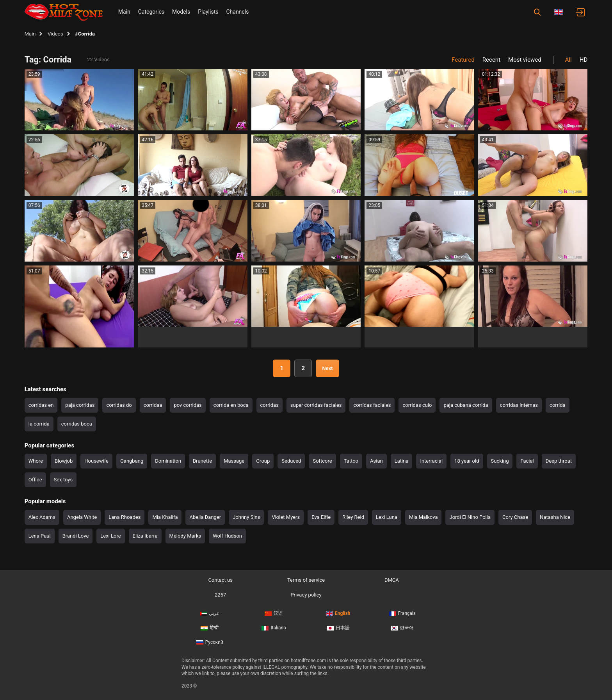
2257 (220, 595)
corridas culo (417, 405)
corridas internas (519, 405)
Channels (237, 12)
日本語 (338, 628)
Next (327, 368)
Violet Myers (286, 517)
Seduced (291, 461)
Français (402, 613)
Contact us (220, 580)
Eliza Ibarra (145, 536)
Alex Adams (42, 517)
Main (124, 12)
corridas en (41, 405)
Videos (55, 34)
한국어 (402, 628)
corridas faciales (372, 405)
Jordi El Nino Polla (470, 517)
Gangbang (132, 461)
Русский (210, 642)
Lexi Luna (387, 517)
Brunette (202, 461)
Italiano (274, 628)
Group (263, 461)
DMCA (392, 580)
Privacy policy (306, 595)
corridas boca (77, 424)
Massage (234, 461)
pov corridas (188, 405)
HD (584, 60)
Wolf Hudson (227, 536)
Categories (151, 12)
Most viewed (525, 60)
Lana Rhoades (125, 517)
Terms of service (306, 580)
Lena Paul (40, 536)
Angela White (82, 517)
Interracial (431, 461)
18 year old (467, 461)
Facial (527, 461)
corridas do (119, 405)
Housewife (96, 461)
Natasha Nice (555, 517)
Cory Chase (515, 517)
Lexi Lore (110, 536)
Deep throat (559, 461)
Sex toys (63, 480)
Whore (36, 461)
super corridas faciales (316, 405)
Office (35, 480)
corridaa (153, 405)
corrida (558, 405)
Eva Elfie (321, 517)
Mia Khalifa (165, 517)
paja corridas (80, 405)
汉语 (274, 613)
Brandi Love (76, 536)
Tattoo (351, 461)
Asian (376, 461)
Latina (402, 461)
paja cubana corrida (466, 405)
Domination (168, 461)
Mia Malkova (423, 517)
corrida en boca (231, 405)
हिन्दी (210, 628)
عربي (210, 613)
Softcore (322, 461)
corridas (270, 405)
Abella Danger (205, 517)
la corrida (39, 424)
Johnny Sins (246, 517)
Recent (491, 60)
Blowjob (64, 461)
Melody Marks (185, 536)
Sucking (500, 461)
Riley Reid (353, 517)
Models (181, 12)
